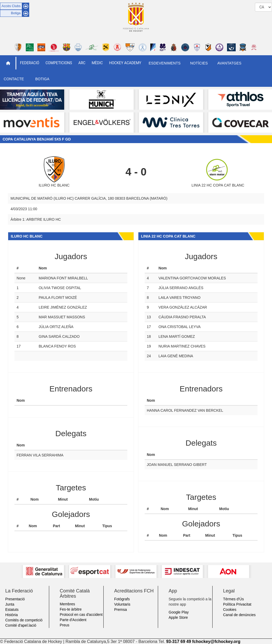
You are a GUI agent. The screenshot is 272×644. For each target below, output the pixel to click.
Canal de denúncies (239, 615)
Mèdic (97, 63)
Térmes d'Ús (233, 599)
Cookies (230, 610)
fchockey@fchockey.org (216, 642)
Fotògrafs (122, 599)
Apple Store (178, 617)
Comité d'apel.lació (21, 625)
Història (11, 615)
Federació (30, 63)
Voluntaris (122, 604)
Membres (67, 604)
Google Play (179, 612)
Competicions (59, 63)
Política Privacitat (237, 604)
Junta (10, 604)
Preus (65, 625)
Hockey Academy (125, 63)
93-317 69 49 (179, 642)
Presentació (15, 599)
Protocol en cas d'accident (81, 615)
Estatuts (12, 610)
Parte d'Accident (73, 620)
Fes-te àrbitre (71, 609)
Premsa (120, 610)
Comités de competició (24, 620)
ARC (82, 63)
